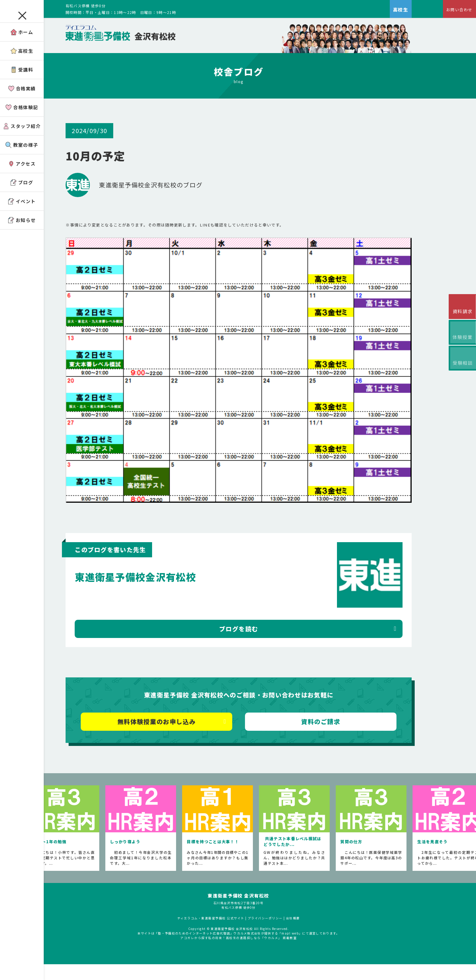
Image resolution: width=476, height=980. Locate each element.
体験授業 (461, 343)
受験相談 (461, 373)
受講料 (22, 79)
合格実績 (22, 98)
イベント (22, 211)
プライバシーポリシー (281, 943)
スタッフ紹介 (22, 135)
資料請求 (461, 313)
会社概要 (309, 943)
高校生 (22, 60)
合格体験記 (22, 117)
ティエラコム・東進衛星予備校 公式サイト (226, 943)
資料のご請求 (342, 740)
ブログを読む (260, 648)
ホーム (22, 41)
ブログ (22, 192)
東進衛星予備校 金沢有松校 (254, 920)
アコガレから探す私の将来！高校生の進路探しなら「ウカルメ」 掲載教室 (254, 963)
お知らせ (22, 229)
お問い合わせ (456, 11)
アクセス (22, 173)
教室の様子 (22, 154)
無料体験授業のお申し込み (178, 740)
